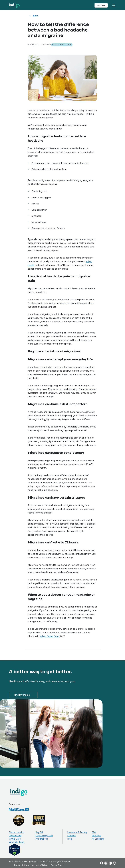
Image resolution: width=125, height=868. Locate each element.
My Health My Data (40, 865)
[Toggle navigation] (114, 5)
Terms (17, 865)
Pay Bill (39, 832)
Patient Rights (57, 865)
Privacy (26, 865)
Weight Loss (42, 839)
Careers (72, 836)
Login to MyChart (44, 836)
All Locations (98, 839)
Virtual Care (15, 839)
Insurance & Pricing (77, 832)
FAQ (94, 832)
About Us (96, 836)
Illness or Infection (62, 45)
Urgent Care (15, 836)
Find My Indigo (22, 695)
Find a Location (17, 832)
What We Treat (17, 842)
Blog (70, 839)
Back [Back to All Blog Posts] (36, 16)
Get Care (101, 5)
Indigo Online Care (49, 636)
